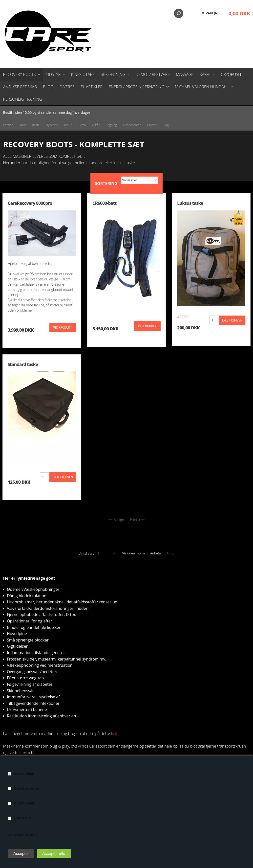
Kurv (23, 125)
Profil (82, 125)
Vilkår (96, 125)
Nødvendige (24, 773)
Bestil (36, 125)
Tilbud (68, 125)
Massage (185, 74)
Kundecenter (132, 125)
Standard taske (23, 364)
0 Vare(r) (210, 13)
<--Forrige (116, 519)
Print (170, 553)
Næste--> (137, 519)
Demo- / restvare (153, 74)
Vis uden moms (134, 553)
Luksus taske (190, 203)
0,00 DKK (239, 13)
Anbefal (156, 553)
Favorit (152, 125)
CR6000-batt (104, 203)
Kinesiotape (83, 74)
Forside (8, 125)
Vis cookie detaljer (22, 835)
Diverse (67, 87)
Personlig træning (23, 99)
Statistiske (22, 818)
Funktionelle (24, 803)
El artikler (92, 87)
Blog (48, 87)
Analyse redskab (20, 87)
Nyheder (52, 125)
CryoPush (231, 74)
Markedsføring (26, 788)
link (114, 733)
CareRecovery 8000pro (30, 203)
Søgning (111, 125)
